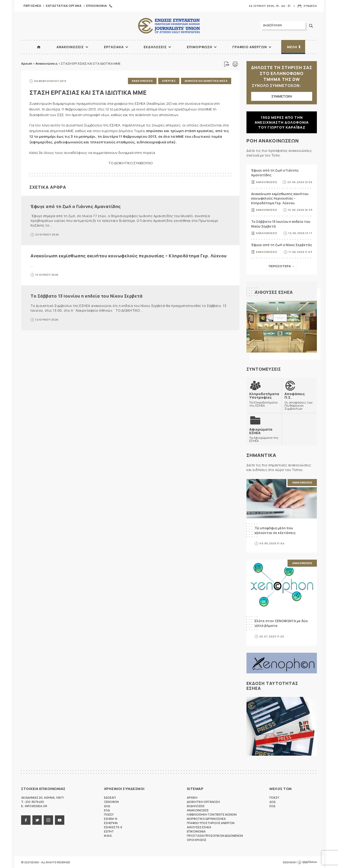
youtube (60, 820)
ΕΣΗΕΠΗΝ (111, 823)
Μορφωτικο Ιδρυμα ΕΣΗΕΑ (206, 819)
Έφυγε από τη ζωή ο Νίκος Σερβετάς (282, 245)
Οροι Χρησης (197, 840)
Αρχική (27, 63)
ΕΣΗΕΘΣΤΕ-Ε (113, 827)
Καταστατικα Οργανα (64, 6)
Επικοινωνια (97, 6)
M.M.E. (108, 835)
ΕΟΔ (107, 810)
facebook (26, 820)
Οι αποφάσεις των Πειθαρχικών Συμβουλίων (299, 401)
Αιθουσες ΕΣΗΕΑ (274, 292)
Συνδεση (310, 6)
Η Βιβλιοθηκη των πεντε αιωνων (212, 814)
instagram (48, 820)
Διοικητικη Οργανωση (203, 802)
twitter (37, 820)
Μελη (292, 47)
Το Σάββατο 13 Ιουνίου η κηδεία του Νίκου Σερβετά (86, 296)
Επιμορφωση (200, 47)
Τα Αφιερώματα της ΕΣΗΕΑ (264, 435)
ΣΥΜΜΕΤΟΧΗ (282, 96)
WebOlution (307, 862)
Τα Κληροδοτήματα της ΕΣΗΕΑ (264, 399)
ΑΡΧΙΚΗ (39, 47)
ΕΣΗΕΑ (169, 26)
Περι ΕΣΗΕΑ (32, 6)
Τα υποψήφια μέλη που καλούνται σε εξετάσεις (275, 530)
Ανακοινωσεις (70, 47)
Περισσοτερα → (282, 266)
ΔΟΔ (107, 806)
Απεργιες (169, 81)
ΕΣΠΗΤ (109, 831)
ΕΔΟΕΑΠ (110, 797)
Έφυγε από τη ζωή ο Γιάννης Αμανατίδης (76, 206)
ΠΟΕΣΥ (109, 814)
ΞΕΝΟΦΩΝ (111, 802)
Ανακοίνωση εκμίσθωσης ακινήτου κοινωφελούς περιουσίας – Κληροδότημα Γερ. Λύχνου (129, 255)
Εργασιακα (114, 47)
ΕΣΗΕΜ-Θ (111, 819)
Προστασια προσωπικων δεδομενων (215, 835)
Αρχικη (192, 797)
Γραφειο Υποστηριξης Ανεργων (211, 823)
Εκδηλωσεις (155, 47)
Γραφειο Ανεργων (250, 47)
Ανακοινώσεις (46, 63)
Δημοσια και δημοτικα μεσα (206, 81)
